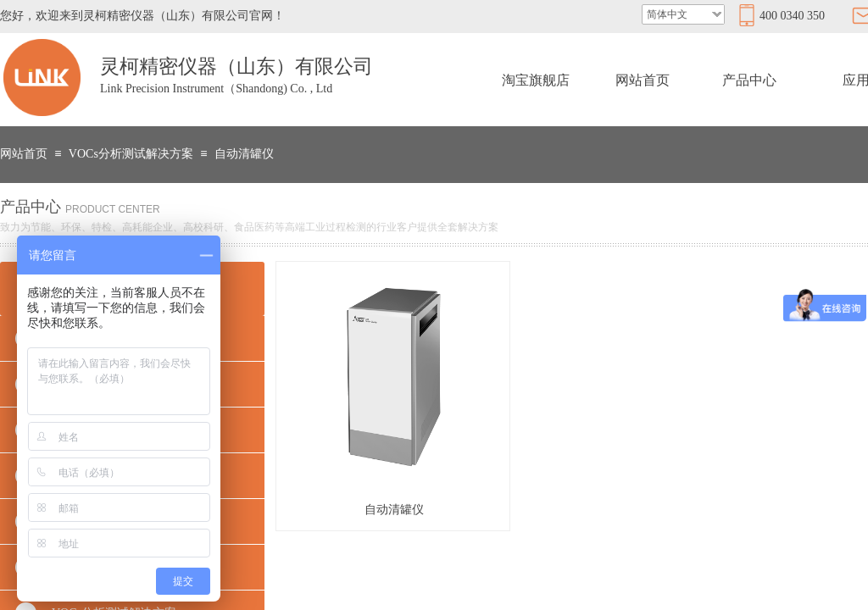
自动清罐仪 (244, 154)
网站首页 (643, 80)
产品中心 (749, 80)
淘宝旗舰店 (536, 80)
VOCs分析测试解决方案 (131, 154)
